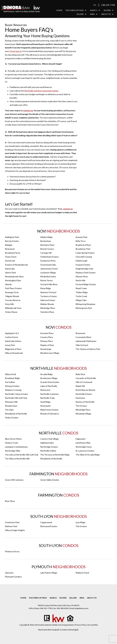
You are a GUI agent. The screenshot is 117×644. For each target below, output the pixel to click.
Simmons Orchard (48, 292)
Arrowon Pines (47, 333)
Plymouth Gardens (13, 577)
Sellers (73, 598)
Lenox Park (10, 345)
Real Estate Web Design (49, 630)
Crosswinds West (83, 337)
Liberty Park (10, 273)
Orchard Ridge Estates (86, 284)
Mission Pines (82, 277)
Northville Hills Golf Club (16, 398)
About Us (92, 598)
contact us (28, 111)
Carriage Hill (46, 253)
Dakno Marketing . (70, 630)
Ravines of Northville (85, 402)
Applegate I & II (12, 333)
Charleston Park (12, 522)
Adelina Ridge (46, 237)
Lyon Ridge (80, 522)
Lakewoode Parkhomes (86, 341)
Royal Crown (81, 288)
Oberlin (8, 284)
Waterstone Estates (49, 410)
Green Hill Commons (14, 480)
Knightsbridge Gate (84, 269)
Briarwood (10, 249)
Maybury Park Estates (86, 273)
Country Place (47, 337)
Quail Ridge (45, 402)
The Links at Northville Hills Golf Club (22, 455)
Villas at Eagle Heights (15, 530)
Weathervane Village (50, 353)
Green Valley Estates (50, 480)
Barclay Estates (12, 241)
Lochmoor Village (48, 273)
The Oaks (9, 410)
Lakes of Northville (49, 386)
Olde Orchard (82, 345)
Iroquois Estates (83, 265)
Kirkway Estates (12, 386)
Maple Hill (80, 386)
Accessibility (93, 625)
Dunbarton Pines (48, 261)
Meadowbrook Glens (14, 277)
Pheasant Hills (11, 402)
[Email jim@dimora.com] (95, 5)
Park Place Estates (13, 288)
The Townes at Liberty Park (88, 349)
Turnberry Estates (49, 296)
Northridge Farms (84, 447)
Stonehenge (46, 349)
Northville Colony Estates (16, 394)
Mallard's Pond (82, 573)
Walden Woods (47, 304)
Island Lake (10, 269)
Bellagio (9, 245)
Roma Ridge (46, 288)
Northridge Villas (13, 451)
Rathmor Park (11, 526)
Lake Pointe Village (49, 573)
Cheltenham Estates (49, 257)
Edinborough (81, 261)
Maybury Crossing (13, 390)
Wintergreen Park (84, 308)
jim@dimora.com (82, 608)
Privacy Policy (81, 625)
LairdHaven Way (83, 443)
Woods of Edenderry (50, 414)
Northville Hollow (48, 451)
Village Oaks (81, 300)
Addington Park (12, 237)
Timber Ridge (82, 292)
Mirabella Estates (48, 277)
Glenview (9, 573)
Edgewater (81, 439)
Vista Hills (9, 304)
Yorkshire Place (47, 312)
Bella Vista (80, 374)
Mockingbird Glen (13, 280)
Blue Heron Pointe (13, 439)
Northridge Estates (49, 447)
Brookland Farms (13, 253)
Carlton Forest (11, 337)
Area (82, 598)
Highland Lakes (47, 443)
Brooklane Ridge (12, 378)
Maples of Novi (47, 345)
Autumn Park (81, 237)
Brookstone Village (49, 378)
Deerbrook (10, 261)
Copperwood (46, 522)
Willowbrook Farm (13, 308)
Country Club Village (49, 439)
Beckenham (46, 241)
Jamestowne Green (49, 269)
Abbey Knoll (10, 374)
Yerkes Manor (11, 312)
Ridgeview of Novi (13, 349)
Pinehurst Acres (12, 552)
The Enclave (81, 406)
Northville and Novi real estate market (41, 91)
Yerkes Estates (12, 418)
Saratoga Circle (12, 292)
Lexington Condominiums (16, 447)
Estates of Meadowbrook (16, 265)
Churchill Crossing (84, 257)
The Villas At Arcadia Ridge (88, 455)
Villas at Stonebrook (14, 353)
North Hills (80, 280)
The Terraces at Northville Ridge (55, 455)
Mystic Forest (46, 280)
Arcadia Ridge (46, 374)
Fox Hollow (10, 382)
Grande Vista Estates (50, 382)
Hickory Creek (11, 443)
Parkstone (80, 398)
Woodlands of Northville (16, 414)
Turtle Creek (81, 296)
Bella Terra (80, 241)
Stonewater (46, 406)
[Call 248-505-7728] (106, 5)
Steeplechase (11, 406)
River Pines (10, 501)
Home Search (16, 51)
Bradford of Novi (83, 245)
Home (59, 10)
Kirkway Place (47, 341)
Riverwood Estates (49, 526)
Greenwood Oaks (48, 265)
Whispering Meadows (85, 304)
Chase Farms (11, 257)
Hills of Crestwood (84, 382)
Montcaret (45, 390)
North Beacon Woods (85, 390)
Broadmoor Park (83, 249)
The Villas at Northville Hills (17, 459)
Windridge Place (48, 308)
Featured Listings (38, 598)
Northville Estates (84, 394)
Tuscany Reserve (13, 300)
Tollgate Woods (12, 296)
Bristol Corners (47, 249)
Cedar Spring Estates (85, 253)
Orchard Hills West (49, 284)
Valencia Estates (48, 300)
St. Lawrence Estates (85, 451)
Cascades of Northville (86, 378)
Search (53, 598)
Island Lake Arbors (13, 341)
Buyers (63, 598)
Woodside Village (83, 414)
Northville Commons (49, 394)
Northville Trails (47, 398)
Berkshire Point (47, 245)
